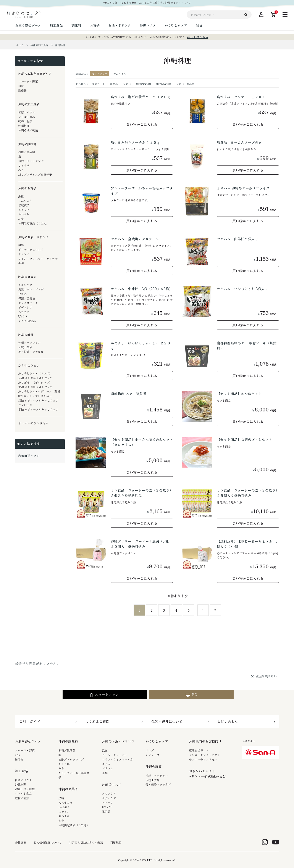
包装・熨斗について (167, 721)
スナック (64, 811)
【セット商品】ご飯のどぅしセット (244, 439)
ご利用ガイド (30, 721)
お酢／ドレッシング (71, 759)
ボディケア (109, 798)
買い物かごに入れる (142, 124)
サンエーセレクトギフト (204, 755)
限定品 (106, 811)
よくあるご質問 (97, 721)
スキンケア (109, 793)
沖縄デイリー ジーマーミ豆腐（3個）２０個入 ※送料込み (141, 544)
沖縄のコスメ (112, 784)
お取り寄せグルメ (28, 741)
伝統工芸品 (153, 780)
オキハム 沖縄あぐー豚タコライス (243, 188)
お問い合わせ (228, 721)
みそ (61, 768)
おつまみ (64, 816)
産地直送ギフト (199, 750)
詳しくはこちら (198, 37)
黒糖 (61, 798)
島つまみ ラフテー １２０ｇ (241, 97)
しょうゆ (64, 764)
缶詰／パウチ (23, 780)
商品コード (98, 84)
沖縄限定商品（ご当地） (74, 825)
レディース (153, 755)
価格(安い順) (143, 84)
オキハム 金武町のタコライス (135, 239)
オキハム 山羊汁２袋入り (237, 239)
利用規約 (116, 843)
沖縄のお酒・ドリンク (118, 741)
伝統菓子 (64, 807)
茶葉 (105, 773)
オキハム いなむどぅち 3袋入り (242, 289)
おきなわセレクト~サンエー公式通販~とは (208, 774)
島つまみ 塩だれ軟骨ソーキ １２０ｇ (141, 97)
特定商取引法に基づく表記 (86, 843)
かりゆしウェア (157, 741)
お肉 (18, 755)
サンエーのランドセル (203, 759)
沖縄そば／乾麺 (25, 789)
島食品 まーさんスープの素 (239, 142)
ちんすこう (65, 803)
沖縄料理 (21, 784)
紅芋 (61, 821)
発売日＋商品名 (185, 84)
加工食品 (21, 771)
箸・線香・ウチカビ (158, 784)
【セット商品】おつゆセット (239, 394)
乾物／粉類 (22, 798)
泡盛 (105, 750)
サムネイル (120, 74)
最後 (215, 610)
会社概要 (21, 843)
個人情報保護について (48, 843)
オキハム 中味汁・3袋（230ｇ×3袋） (142, 289)
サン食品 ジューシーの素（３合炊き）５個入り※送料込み (142, 493)
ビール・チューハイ (115, 755)
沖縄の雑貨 (154, 766)
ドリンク (108, 768)
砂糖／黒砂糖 (67, 750)
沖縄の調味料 (68, 741)
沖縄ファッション (157, 775)
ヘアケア (108, 803)
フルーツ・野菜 (25, 750)
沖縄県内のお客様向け (205, 741)
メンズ (150, 750)
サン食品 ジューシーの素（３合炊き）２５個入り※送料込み (248, 493)
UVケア (107, 807)
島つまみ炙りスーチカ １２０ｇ (135, 142)
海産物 (19, 759)
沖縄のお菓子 (68, 789)
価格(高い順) (164, 84)
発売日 (127, 84)
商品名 (114, 84)
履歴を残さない (266, 676)
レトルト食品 (23, 793)
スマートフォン (105, 695)
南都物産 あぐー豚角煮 (128, 394)
